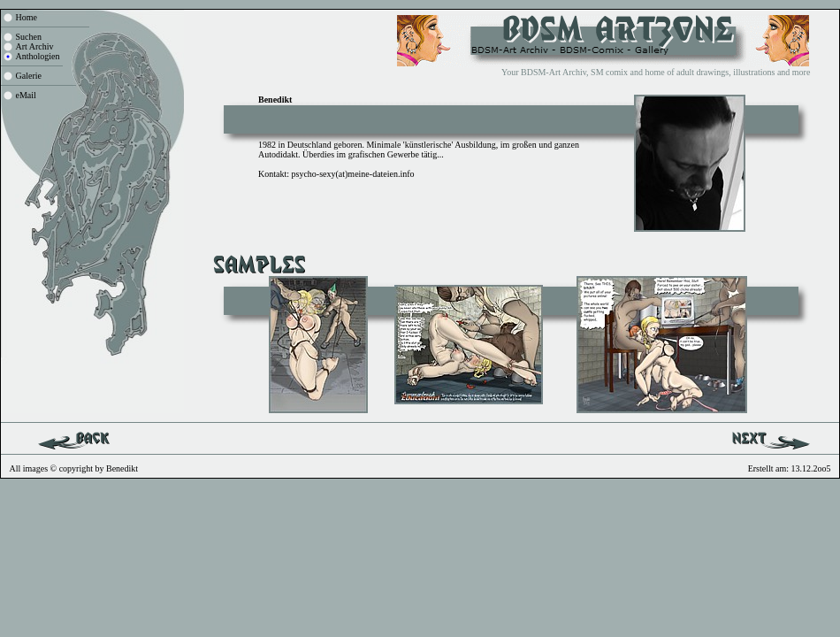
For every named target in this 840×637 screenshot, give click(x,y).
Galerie (29, 76)
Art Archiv (35, 46)
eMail (26, 95)
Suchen (29, 37)
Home (27, 17)
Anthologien (38, 56)
